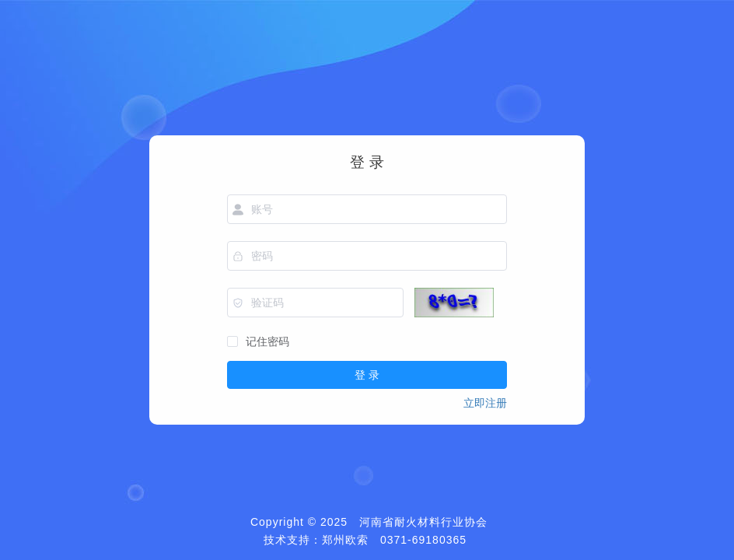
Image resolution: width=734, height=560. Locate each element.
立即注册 (485, 403)
